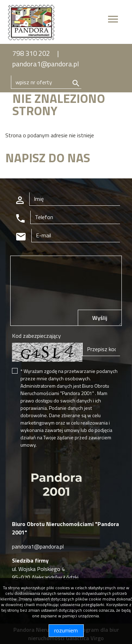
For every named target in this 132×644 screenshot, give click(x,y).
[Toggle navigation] (113, 20)
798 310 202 (31, 53)
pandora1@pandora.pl (46, 64)
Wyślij (100, 318)
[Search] (46, 82)
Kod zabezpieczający (36, 336)
